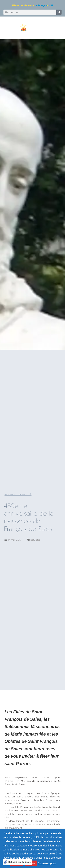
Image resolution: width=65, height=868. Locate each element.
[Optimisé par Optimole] (17, 862)
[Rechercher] (59, 12)
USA (51, 5)
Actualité (35, 540)
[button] (59, 28)
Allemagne (42, 5)
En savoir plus (47, 863)
